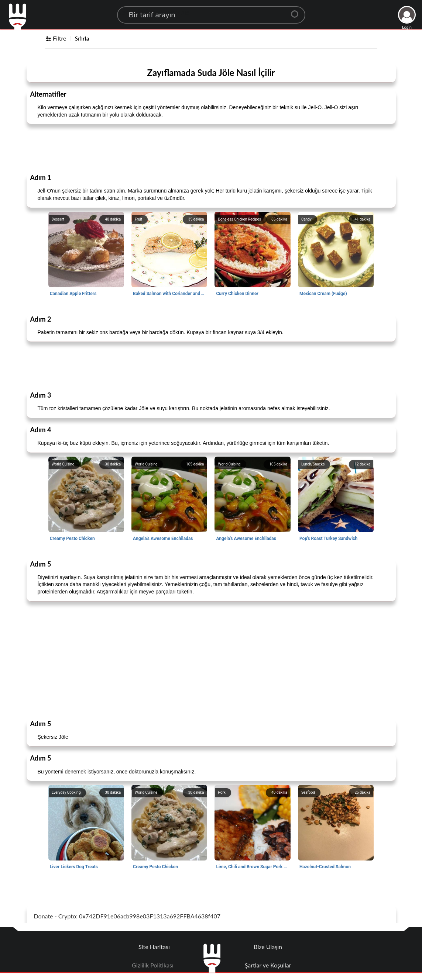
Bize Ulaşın (268, 947)
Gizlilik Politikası (153, 965)
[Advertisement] (211, 148)
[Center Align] (297, 11)
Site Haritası (154, 947)
